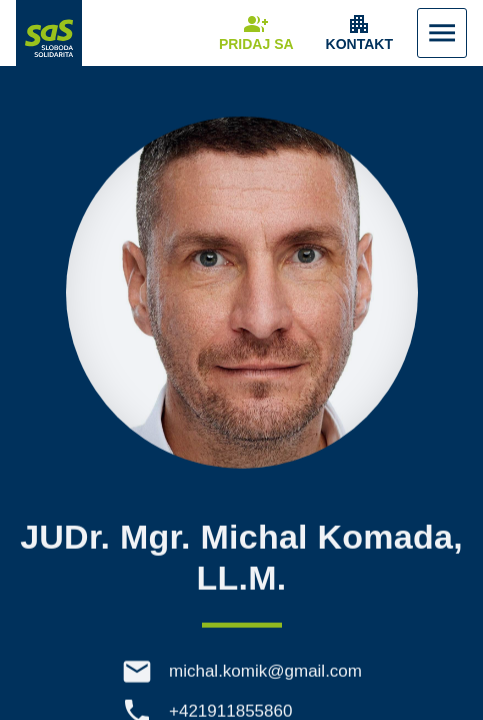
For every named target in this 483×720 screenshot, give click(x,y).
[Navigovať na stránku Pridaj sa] (256, 33)
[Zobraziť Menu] (442, 33)
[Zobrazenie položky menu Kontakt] (359, 33)
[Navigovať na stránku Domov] (49, 33)
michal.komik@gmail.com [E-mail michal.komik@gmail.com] (265, 675)
